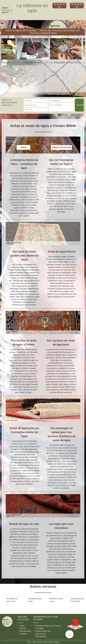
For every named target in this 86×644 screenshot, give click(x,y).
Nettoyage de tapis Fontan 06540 (77, 600)
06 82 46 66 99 (40, 637)
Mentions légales (54, 642)
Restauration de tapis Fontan (12, 600)
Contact (23, 634)
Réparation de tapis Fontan (56, 600)
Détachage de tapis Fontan (35, 600)
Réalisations (25, 631)
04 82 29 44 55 (40, 634)
